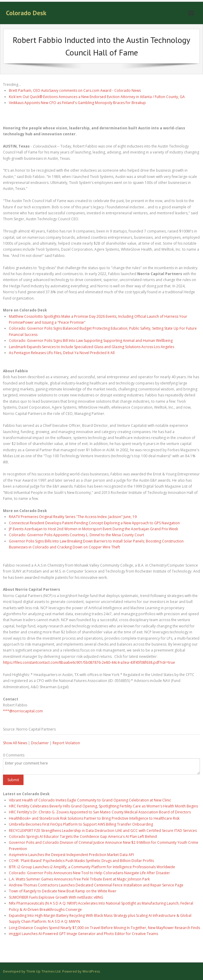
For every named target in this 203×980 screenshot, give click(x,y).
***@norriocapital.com (23, 711)
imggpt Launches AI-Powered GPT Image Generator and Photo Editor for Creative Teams (83, 934)
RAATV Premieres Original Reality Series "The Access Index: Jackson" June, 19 (73, 517)
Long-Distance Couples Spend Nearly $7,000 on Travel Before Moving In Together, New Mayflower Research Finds (104, 928)
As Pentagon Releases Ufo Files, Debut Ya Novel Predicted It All (62, 353)
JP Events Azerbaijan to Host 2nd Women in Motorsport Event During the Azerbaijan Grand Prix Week (93, 529)
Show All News (15, 743)
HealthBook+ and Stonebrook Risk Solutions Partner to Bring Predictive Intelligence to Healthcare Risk (94, 818)
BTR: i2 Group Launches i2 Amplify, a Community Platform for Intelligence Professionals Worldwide (92, 867)
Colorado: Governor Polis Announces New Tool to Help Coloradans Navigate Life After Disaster (89, 873)
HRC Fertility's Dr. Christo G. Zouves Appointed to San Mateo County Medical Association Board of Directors (100, 812)
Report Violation (66, 743)
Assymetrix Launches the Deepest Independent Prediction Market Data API (71, 855)
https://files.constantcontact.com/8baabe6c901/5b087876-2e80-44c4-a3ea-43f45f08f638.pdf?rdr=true (89, 662)
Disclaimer (40, 743)
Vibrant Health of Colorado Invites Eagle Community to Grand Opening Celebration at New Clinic (90, 800)
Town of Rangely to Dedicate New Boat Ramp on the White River (63, 891)
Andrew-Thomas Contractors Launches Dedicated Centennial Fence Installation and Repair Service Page (96, 885)
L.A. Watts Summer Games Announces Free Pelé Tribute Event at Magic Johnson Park (79, 879)
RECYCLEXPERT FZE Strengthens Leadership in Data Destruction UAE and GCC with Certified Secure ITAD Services (103, 831)
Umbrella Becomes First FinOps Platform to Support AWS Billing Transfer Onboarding (81, 824)
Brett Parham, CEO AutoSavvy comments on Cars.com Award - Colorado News (75, 90)
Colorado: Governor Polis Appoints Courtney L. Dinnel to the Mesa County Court (76, 535)
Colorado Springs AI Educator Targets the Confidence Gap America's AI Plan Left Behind (83, 836)
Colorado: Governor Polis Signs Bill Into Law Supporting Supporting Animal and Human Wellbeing (91, 341)
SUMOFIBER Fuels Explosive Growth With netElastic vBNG (56, 897)
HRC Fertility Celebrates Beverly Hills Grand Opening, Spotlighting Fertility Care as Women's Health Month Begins (103, 806)
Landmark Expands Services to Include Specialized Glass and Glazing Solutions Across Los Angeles (92, 347)
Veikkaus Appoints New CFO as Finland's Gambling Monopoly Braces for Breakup (77, 103)
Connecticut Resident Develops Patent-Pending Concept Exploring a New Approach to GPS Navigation (94, 523)
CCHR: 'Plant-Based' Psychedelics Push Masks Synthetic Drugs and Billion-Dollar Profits (81, 861)
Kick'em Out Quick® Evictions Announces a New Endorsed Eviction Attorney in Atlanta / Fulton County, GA (97, 97)
